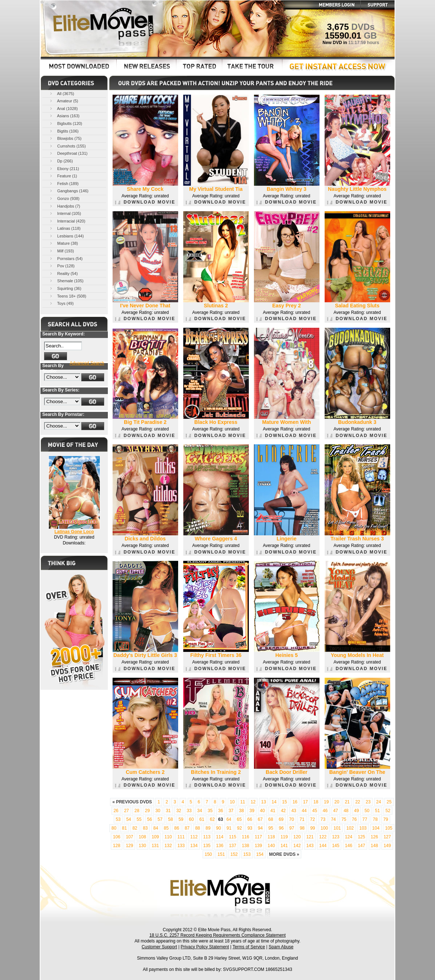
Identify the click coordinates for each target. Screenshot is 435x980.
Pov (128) (62, 266)
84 (156, 828)
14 (274, 802)
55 (139, 819)
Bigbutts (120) (66, 123)
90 (218, 828)
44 (304, 811)
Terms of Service (249, 947)
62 (212, 819)
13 (264, 802)
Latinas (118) (65, 228)
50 (367, 811)
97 (292, 828)
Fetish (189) (64, 183)
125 (361, 837)
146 (349, 846)
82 (135, 828)
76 (354, 819)
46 (325, 811)
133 (181, 846)
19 (326, 802)
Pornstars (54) (66, 258)
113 (207, 837)
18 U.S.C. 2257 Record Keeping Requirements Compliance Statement (217, 935)
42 (283, 811)
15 (284, 802)
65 (239, 819)
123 (336, 837)
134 (194, 846)
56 (150, 819)
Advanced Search (87, 363)
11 (242, 802)
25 (389, 802)
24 (379, 802)
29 (147, 811)
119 (284, 837)
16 (295, 802)
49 (356, 811)
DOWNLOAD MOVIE (145, 202)
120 (297, 837)
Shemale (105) (66, 281)
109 (155, 837)
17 (305, 802)
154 (260, 854)
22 (358, 802)
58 (170, 819)
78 (375, 819)
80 (114, 828)
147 (361, 846)
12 (253, 802)
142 (297, 846)
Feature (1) (63, 176)
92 (239, 828)
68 (271, 819)
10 (232, 802)
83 (145, 828)
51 (377, 811)
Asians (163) (64, 116)
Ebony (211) (64, 168)
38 (241, 811)
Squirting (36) (65, 288)
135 (207, 846)
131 (155, 846)
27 (126, 811)
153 (247, 854)
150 (208, 854)
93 (250, 828)
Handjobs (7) (64, 206)
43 (294, 811)
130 (142, 846)
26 (116, 811)
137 (232, 846)
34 (199, 811)
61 (202, 819)
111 (181, 837)
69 (281, 819)
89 (208, 828)
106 (117, 837)
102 (350, 828)
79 (386, 819)
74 (333, 819)
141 (284, 846)
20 (337, 802)
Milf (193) (61, 251)
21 (347, 802)
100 (324, 828)
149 (387, 846)
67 (260, 819)
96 (281, 828)
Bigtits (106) (64, 131)
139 (258, 846)
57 (160, 819)
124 (349, 837)
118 (271, 837)
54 (128, 819)
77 (365, 819)
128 (117, 846)
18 (316, 802)
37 (231, 811)
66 (250, 819)
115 (232, 837)
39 (252, 811)
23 (368, 802)
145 (336, 846)
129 (129, 846)
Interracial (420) (67, 221)
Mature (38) (63, 243)
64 (229, 819)
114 (220, 837)
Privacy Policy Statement (205, 947)
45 (315, 811)
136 (220, 846)
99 (312, 828)
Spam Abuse (281, 947)
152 (234, 854)
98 (302, 828)
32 (179, 811)
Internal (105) (65, 213)
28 (137, 811)
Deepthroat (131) (68, 153)
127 (387, 837)
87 (187, 828)
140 (271, 846)
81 (124, 828)
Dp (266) (61, 161)
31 (168, 811)
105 (389, 828)
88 (198, 828)
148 (375, 846)
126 (375, 837)
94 (260, 828)
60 (191, 819)
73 (323, 819)
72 (312, 819)
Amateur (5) (64, 101)
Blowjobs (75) (65, 138)
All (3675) (62, 93)
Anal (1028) (63, 108)
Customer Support (159, 947)
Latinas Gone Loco (74, 532)
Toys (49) (61, 303)
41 (273, 811)
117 (258, 837)
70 (292, 819)
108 (142, 837)
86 (177, 828)
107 (129, 837)
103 (363, 828)
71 (302, 819)
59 (181, 819)
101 (337, 828)
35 (210, 811)
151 (221, 854)
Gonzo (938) (64, 198)
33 (189, 811)
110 (168, 837)
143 (310, 846)
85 (166, 828)
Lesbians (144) (66, 236)
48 (346, 811)
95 (271, 828)
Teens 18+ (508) (68, 296)
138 (246, 846)
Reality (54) (63, 273)
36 (221, 811)
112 (194, 837)
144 (323, 846)
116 (246, 837)
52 (388, 811)
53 (118, 819)
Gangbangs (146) (69, 191)
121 (310, 837)
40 (262, 811)
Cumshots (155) (67, 146)
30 (158, 811)
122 (323, 837)
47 (335, 811)
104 (376, 828)
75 (344, 819)
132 (168, 846)
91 (229, 828)
